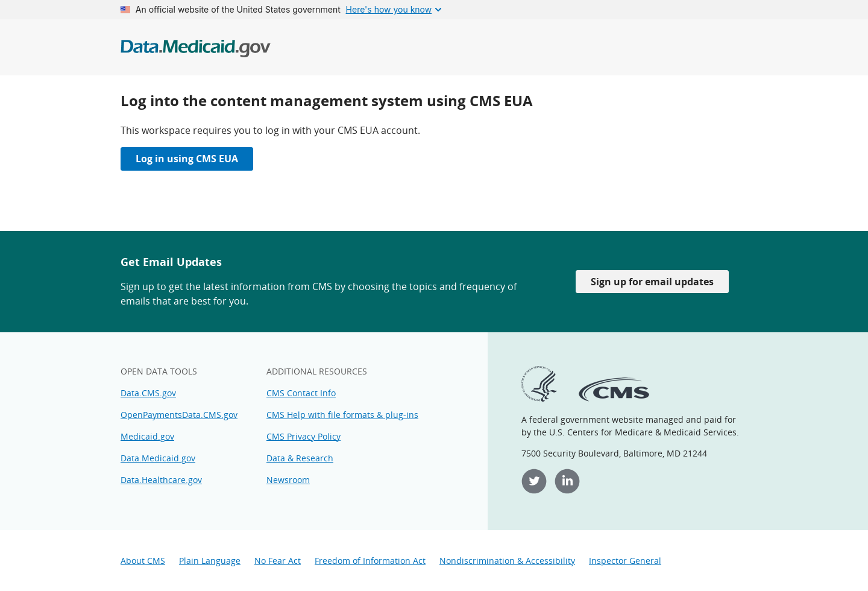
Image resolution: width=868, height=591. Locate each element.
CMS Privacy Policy (303, 436)
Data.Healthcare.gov (161, 480)
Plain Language (210, 561)
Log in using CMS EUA (187, 159)
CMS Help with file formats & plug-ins (342, 415)
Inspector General (625, 561)
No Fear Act (278, 561)
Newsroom (288, 480)
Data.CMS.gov (148, 393)
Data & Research (300, 458)
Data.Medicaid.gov (158, 458)
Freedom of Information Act (370, 561)
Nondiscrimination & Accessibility (507, 561)
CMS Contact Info (301, 393)
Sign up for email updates (652, 282)
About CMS (143, 561)
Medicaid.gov (147, 436)
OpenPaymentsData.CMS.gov (179, 415)
